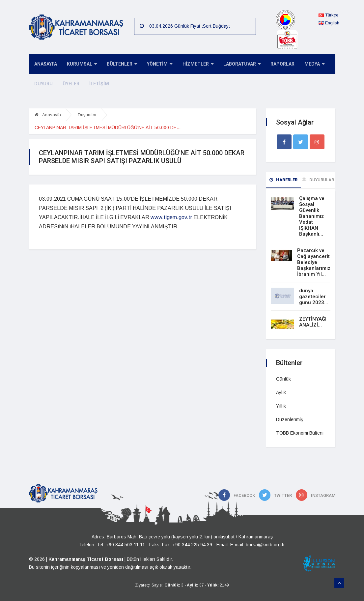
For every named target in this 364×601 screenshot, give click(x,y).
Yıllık (281, 406)
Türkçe (328, 15)
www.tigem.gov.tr (171, 217)
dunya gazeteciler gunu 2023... (314, 297)
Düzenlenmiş (290, 419)
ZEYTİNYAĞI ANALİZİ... (313, 322)
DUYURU (42, 84)
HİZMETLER (191, 64)
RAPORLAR (273, 64)
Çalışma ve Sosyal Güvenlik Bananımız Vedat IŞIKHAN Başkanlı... (312, 216)
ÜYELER (69, 84)
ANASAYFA (45, 64)
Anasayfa (48, 115)
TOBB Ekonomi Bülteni (300, 433)
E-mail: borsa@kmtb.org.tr (258, 545)
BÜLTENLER (118, 64)
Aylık (281, 392)
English (329, 23)
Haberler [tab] (283, 180)
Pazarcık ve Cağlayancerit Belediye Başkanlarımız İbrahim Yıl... (314, 262)
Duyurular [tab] (318, 180)
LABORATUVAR (234, 64)
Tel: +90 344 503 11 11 (121, 545)
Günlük (283, 379)
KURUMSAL (80, 64)
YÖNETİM (155, 64)
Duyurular (87, 115)
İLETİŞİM (96, 84)
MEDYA (304, 64)
